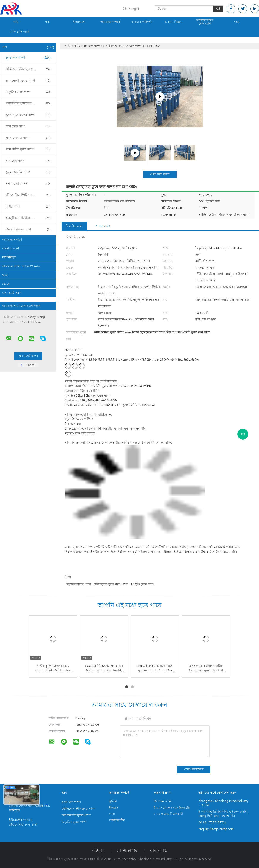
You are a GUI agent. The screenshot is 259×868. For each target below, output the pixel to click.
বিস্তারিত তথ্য (74, 226)
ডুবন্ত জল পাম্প (28, 58)
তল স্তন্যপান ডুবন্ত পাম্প (28, 81)
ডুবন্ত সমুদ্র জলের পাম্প (28, 115)
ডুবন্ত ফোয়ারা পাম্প (28, 138)
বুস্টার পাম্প (28, 207)
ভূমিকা (113, 802)
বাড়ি (16, 22)
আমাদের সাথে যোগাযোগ (205, 22)
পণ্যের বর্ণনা (103, 226)
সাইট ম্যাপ (98, 851)
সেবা (112, 814)
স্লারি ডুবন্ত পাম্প (28, 126)
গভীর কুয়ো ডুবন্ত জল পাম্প (111, 585)
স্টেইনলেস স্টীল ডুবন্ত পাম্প (28, 69)
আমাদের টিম (117, 820)
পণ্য (47, 22)
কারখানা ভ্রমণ (10, 249)
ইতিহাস (114, 808)
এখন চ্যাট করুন (20, 32)
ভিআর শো (79, 22)
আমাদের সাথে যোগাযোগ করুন (21, 266)
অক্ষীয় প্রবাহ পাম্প (28, 184)
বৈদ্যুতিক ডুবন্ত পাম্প (28, 92)
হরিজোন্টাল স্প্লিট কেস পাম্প (28, 195)
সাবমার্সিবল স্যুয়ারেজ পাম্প (28, 104)
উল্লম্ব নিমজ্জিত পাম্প (28, 230)
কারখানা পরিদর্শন (142, 22)
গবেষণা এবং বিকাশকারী (168, 814)
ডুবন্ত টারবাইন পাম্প (28, 172)
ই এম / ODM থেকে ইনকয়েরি (172, 808)
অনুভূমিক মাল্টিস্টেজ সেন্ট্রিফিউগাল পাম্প (29, 218)
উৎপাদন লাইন (162, 802)
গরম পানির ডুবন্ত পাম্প (28, 149)
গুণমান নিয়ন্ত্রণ (173, 22)
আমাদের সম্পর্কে (110, 22)
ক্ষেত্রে (6, 284)
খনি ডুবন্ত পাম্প (28, 161)
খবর (236, 22)
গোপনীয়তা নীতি (127, 851)
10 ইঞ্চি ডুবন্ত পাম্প (142, 585)
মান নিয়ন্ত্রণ (9, 257)
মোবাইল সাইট (159, 851)
